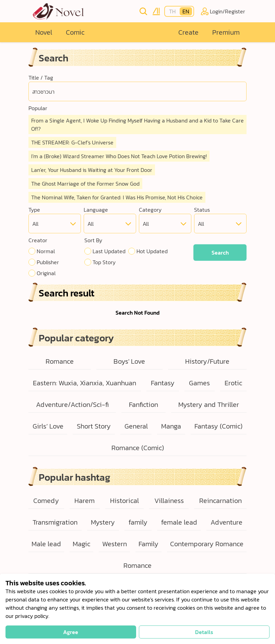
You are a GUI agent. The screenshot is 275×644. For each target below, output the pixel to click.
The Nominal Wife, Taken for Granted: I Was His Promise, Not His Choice (117, 197)
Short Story (94, 426)
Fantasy (163, 383)
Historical (124, 501)
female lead (179, 522)
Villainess (169, 501)
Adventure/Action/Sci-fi (72, 405)
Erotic (233, 383)
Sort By (93, 240)
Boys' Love (129, 361)
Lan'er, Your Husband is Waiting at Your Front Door (92, 170)
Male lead (46, 544)
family (138, 522)
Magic (81, 544)
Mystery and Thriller (209, 405)
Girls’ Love (48, 426)
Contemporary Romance (207, 544)
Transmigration (55, 522)
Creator (38, 240)
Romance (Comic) (138, 448)
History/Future (207, 361)
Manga (171, 426)
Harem (85, 501)
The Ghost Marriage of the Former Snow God (85, 184)
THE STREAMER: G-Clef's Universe (72, 142)
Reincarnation (220, 501)
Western (115, 544)
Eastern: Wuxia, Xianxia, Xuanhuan (85, 383)
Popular (38, 108)
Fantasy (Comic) (218, 426)
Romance (60, 361)
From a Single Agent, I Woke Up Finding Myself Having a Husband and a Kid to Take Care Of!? (137, 125)
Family (148, 544)
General (136, 426)
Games (199, 383)
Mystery (103, 522)
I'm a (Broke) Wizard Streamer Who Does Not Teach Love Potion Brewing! (119, 156)
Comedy (46, 501)
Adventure (226, 522)
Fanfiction (144, 405)
